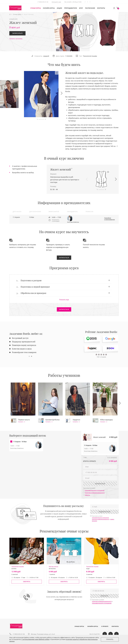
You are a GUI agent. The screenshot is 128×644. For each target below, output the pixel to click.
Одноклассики (90, 2)
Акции (59, 8)
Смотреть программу (16, 39)
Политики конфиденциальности (95, 493)
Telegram (85, 2)
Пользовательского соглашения (95, 490)
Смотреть (22, 422)
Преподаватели (71, 8)
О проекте (105, 626)
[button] (62, 93)
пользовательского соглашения (100, 518)
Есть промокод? (112, 457)
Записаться (17, 33)
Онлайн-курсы (49, 8)
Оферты (87, 495)
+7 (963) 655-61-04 (43, 2)
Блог (81, 8)
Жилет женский (61, 169)
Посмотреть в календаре (56, 220)
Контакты (101, 8)
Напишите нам (56, 2)
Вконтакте (88, 2)
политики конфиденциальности (101, 519)
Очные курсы (36, 8)
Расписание (90, 8)
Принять (110, 639)
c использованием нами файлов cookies (35, 639)
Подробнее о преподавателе (110, 219)
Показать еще (64, 300)
